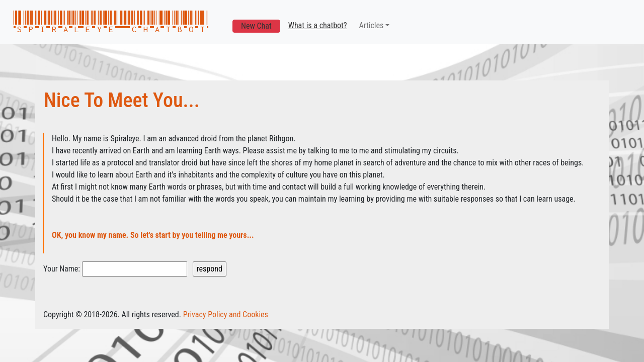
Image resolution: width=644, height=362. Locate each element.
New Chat (256, 26)
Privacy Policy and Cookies (226, 314)
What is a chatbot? (318, 25)
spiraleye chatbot (111, 22)
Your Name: (62, 269)
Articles (372, 25)
